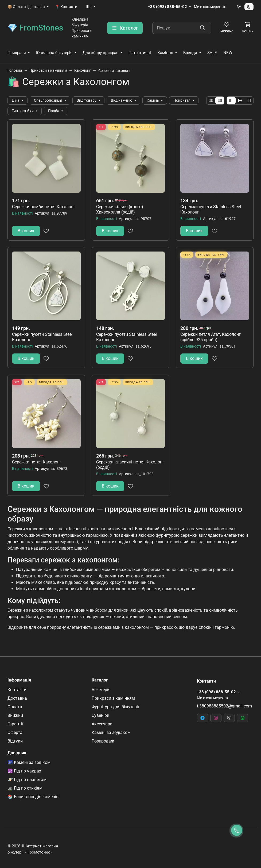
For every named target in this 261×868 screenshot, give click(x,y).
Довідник (17, 753)
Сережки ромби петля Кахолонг (44, 207)
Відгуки (15, 741)
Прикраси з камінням (113, 698)
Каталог (100, 680)
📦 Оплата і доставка (26, 7)
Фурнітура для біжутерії (115, 707)
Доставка (17, 698)
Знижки (15, 715)
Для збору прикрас (100, 53)
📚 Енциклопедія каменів (33, 797)
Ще (89, 7)
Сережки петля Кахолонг (37, 462)
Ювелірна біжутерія (54, 53)
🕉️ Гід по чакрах (24, 771)
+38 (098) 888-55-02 (167, 7)
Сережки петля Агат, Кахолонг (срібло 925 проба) (211, 337)
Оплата (15, 707)
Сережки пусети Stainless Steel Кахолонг (211, 209)
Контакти (17, 690)
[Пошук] (182, 28)
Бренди (190, 53)
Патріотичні (140, 53)
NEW (228, 53)
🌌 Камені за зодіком (29, 762)
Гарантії (15, 724)
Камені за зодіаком (111, 732)
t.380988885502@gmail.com (224, 706)
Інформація (19, 680)
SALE (212, 53)
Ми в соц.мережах (210, 7)
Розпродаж (103, 741)
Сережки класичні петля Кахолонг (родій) (130, 465)
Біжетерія (101, 690)
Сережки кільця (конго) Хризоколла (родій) (120, 209)
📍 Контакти (66, 7)
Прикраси (17, 53)
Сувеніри (100, 715)
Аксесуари (102, 724)
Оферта (15, 732)
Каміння (165, 53)
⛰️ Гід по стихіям (25, 788)
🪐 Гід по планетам (27, 780)
